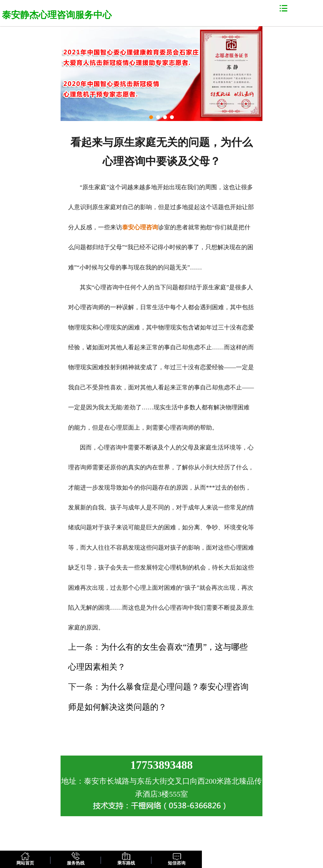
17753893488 (161, 765)
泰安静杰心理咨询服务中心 (57, 15)
